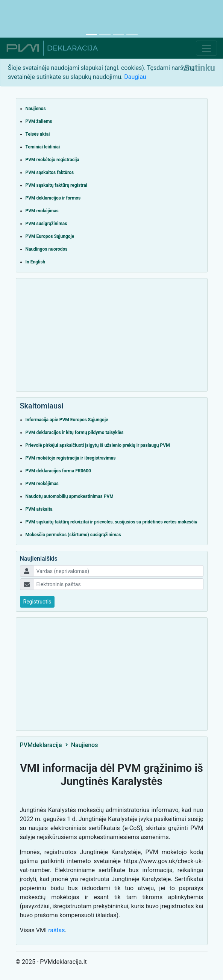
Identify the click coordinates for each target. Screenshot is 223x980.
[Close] (200, 68)
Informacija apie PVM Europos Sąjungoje (67, 420)
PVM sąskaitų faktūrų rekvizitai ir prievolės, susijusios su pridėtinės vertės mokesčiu (111, 522)
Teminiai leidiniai (43, 147)
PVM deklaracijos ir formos (53, 198)
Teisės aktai (38, 134)
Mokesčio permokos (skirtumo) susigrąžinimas (73, 535)
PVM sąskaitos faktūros (50, 172)
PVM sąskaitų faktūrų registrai (56, 185)
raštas (56, 930)
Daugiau (135, 77)
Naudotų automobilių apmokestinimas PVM (70, 496)
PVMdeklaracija (41, 745)
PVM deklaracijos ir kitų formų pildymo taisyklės (75, 433)
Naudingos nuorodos (47, 249)
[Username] (118, 571)
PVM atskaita (39, 509)
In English (36, 262)
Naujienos (36, 109)
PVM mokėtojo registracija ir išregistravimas (71, 458)
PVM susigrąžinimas (46, 224)
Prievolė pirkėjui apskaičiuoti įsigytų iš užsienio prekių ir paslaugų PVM (98, 445)
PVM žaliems (39, 121)
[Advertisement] (112, 17)
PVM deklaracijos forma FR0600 (58, 471)
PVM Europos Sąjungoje (50, 236)
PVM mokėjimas (42, 211)
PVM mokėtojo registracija (52, 160)
